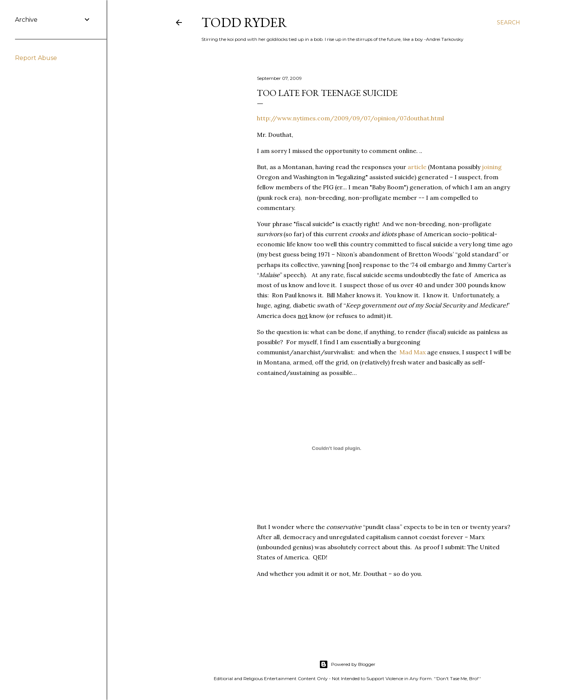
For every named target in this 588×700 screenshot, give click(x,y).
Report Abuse (36, 58)
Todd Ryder (244, 22)
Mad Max (412, 352)
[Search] (508, 22)
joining (492, 167)
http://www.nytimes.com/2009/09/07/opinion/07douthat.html (350, 118)
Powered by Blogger (347, 664)
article (417, 167)
